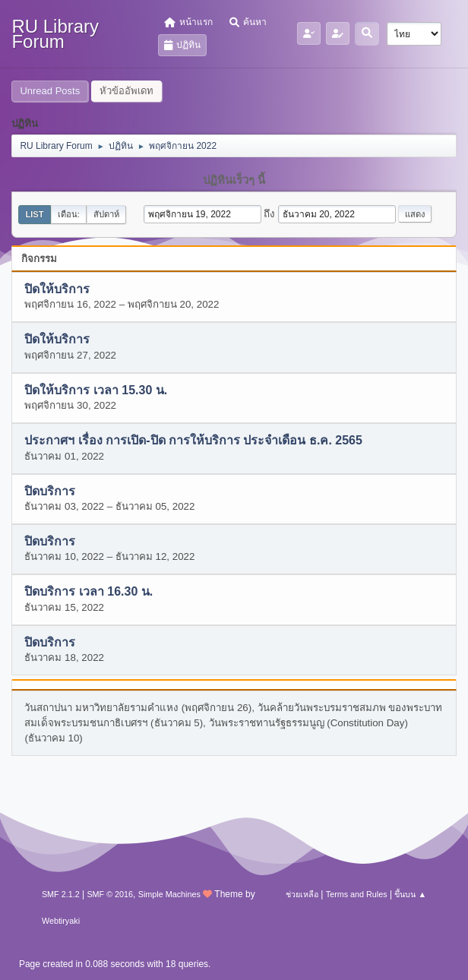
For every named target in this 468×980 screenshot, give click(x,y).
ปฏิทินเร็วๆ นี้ (234, 180)
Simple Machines (169, 894)
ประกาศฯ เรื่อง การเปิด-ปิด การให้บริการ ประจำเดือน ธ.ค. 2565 (193, 441)
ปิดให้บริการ (57, 289)
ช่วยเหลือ (302, 894)
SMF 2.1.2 (61, 894)
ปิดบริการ (50, 491)
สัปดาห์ (106, 214)
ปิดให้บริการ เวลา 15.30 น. (96, 390)
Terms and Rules (357, 894)
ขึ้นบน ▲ (410, 894)
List (34, 214)
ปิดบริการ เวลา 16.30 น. (89, 592)
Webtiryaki (61, 921)
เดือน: (69, 214)
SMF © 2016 (110, 894)
